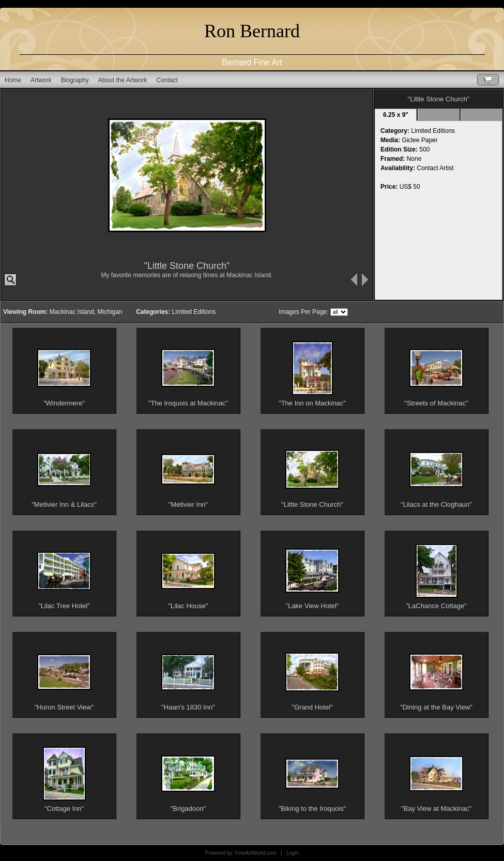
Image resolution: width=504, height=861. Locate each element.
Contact (167, 80)
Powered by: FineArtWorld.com (241, 853)
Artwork (41, 80)
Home (13, 80)
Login (293, 853)
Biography (75, 80)
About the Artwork (123, 80)
